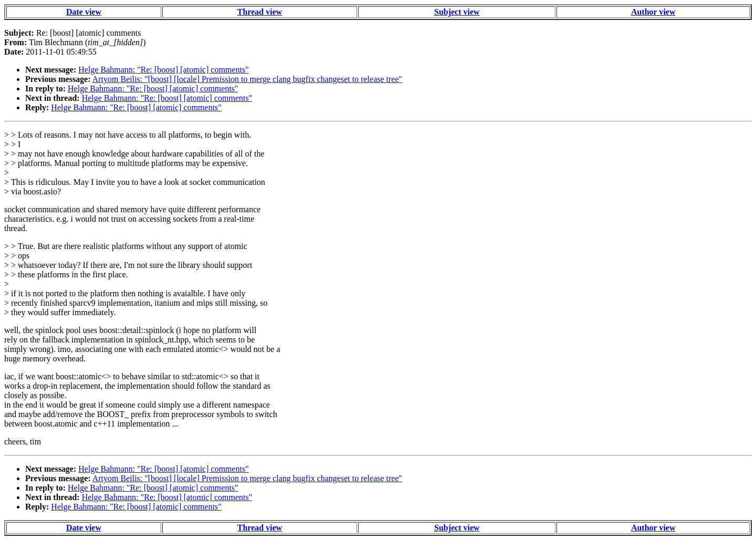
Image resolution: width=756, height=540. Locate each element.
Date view (84, 12)
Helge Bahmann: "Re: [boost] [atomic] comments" (164, 70)
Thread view (260, 12)
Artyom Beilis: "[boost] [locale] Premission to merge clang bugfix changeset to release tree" (247, 79)
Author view (653, 12)
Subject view (457, 12)
